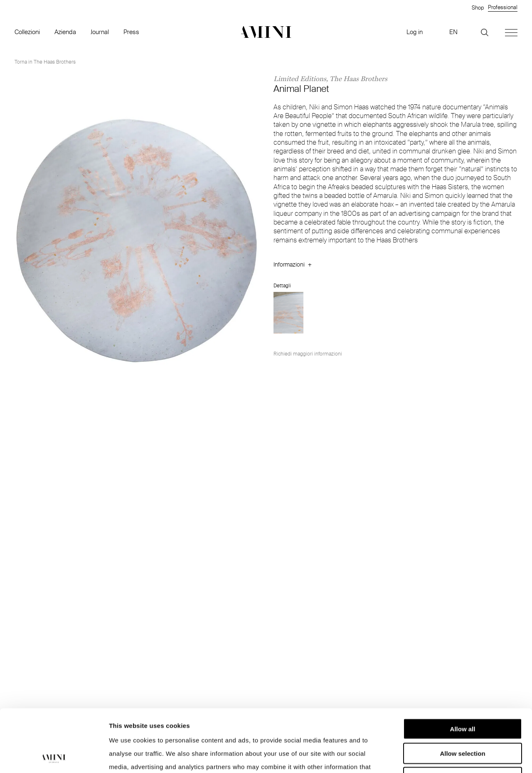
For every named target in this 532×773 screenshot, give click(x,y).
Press (131, 32)
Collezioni (27, 32)
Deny (463, 719)
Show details (436, 757)
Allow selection (462, 695)
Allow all (463, 670)
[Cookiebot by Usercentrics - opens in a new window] (54, 757)
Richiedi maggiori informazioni (308, 354)
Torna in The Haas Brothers (45, 62)
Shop (478, 7)
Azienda (65, 32)
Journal (100, 32)
